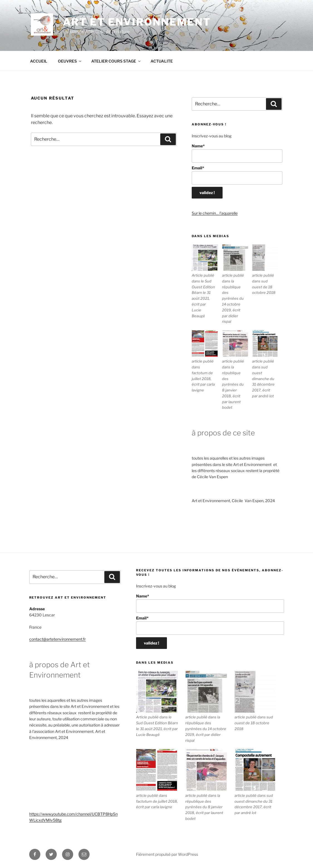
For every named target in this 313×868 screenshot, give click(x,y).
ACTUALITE (162, 61)
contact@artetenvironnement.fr (57, 639)
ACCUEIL (39, 61)
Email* (237, 175)
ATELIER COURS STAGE (116, 61)
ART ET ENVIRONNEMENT (137, 22)
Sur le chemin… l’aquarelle (215, 213)
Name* (237, 153)
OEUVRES (70, 61)
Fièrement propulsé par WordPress (167, 854)
